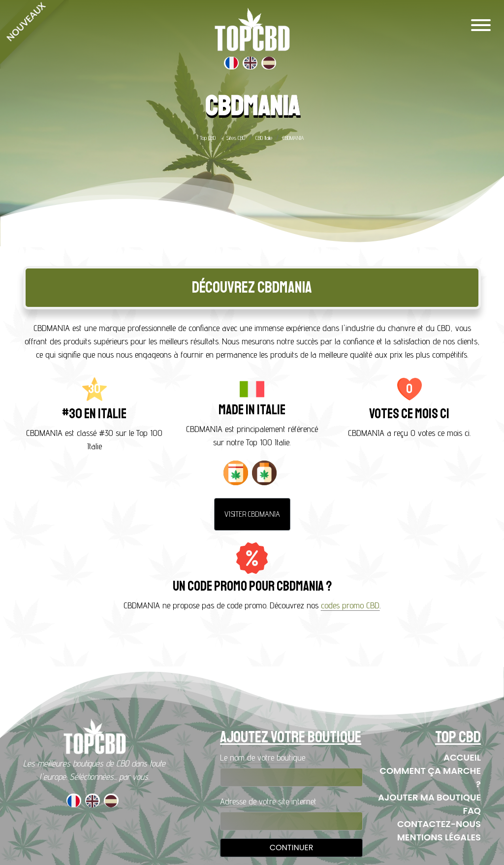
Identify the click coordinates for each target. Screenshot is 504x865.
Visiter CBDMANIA (252, 514)
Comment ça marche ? (430, 777)
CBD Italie (264, 138)
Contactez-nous (439, 824)
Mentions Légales (439, 837)
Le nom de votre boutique (263, 757)
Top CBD (208, 138)
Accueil (462, 757)
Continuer (292, 848)
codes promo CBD (350, 605)
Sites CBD (236, 138)
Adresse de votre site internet (268, 801)
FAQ (472, 811)
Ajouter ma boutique (429, 797)
